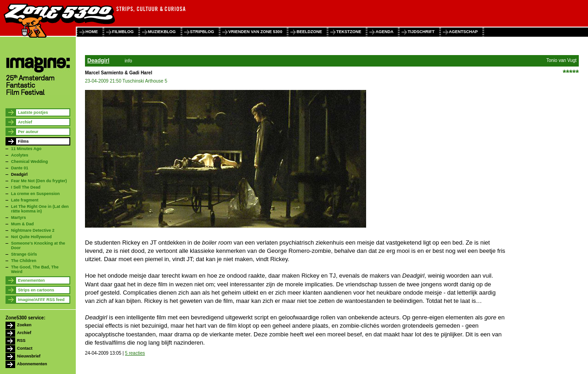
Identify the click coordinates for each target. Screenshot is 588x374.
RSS (21, 341)
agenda (384, 32)
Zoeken (24, 325)
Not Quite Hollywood (31, 237)
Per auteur (28, 132)
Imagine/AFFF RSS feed (41, 300)
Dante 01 (20, 168)
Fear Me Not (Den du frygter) (39, 181)
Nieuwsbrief (29, 356)
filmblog (123, 32)
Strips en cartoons (36, 290)
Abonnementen (32, 364)
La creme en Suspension (35, 194)
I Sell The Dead (26, 187)
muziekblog (162, 32)
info (128, 61)
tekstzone (349, 32)
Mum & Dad (23, 224)
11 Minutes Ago (26, 149)
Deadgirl (19, 174)
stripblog (202, 32)
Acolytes (20, 155)
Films (23, 141)
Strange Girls (24, 254)
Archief (25, 122)
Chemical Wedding (29, 162)
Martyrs (19, 218)
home (92, 32)
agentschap (463, 32)
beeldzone (309, 32)
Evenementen (31, 280)
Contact (25, 348)
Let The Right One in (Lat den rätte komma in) (40, 209)
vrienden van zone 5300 (255, 32)
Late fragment (25, 200)
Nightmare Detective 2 (33, 230)
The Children (24, 261)
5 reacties (135, 353)
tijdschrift (421, 32)
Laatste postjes (33, 112)
